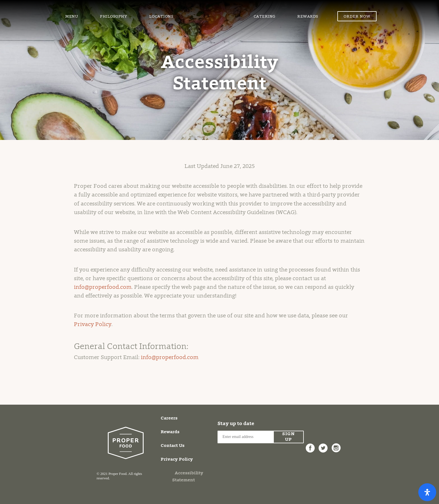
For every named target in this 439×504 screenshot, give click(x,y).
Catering (265, 17)
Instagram (336, 445)
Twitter (323, 445)
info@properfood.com (103, 287)
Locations (161, 17)
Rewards (308, 17)
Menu (72, 17)
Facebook (310, 445)
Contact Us (173, 446)
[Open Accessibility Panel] (427, 492)
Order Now (357, 17)
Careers (169, 418)
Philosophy (114, 17)
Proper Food (214, 10)
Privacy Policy (93, 325)
